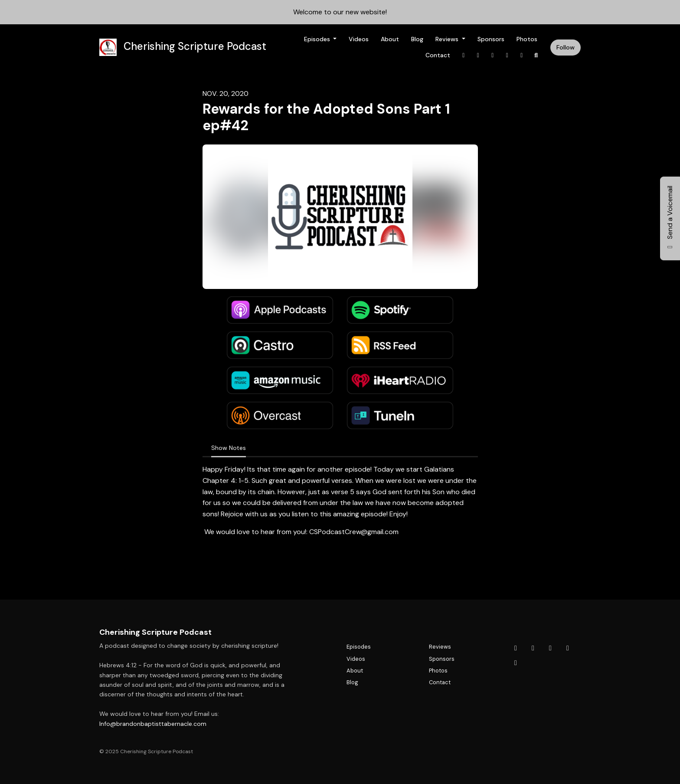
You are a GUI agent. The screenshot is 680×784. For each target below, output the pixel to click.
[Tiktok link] (507, 55)
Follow (566, 47)
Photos (527, 39)
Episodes (318, 39)
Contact (438, 55)
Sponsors (491, 39)
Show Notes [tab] (229, 448)
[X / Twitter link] (478, 55)
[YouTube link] (522, 55)
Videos (359, 39)
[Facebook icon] (516, 648)
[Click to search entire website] (536, 55)
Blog (417, 39)
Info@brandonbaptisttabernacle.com (153, 724)
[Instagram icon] (550, 648)
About (390, 39)
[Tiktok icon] (568, 648)
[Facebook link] (464, 55)
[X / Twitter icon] (533, 648)
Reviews (448, 39)
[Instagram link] (493, 55)
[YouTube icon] (516, 663)
